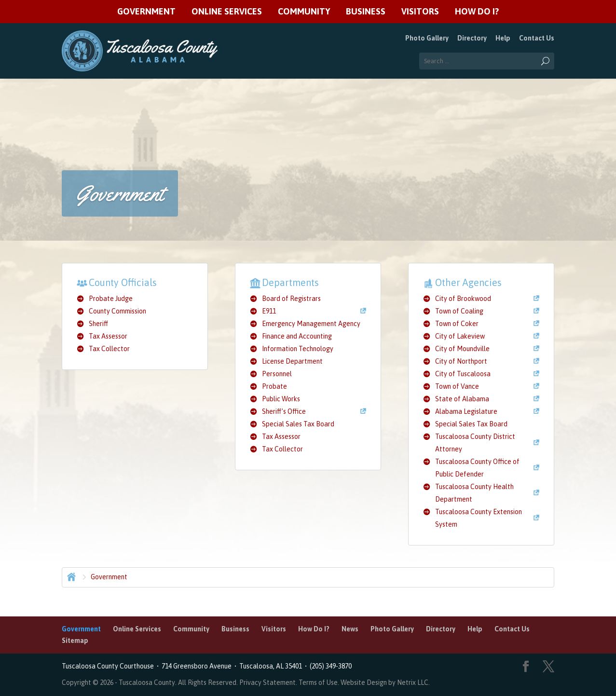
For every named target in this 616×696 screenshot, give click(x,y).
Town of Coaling (459, 311)
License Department (292, 361)
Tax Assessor (108, 336)
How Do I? (477, 12)
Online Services (227, 12)
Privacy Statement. (268, 682)
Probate (274, 386)
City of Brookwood (463, 299)
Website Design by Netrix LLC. (385, 682)
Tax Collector (109, 349)
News (350, 629)
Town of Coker (457, 324)
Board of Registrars (291, 299)
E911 (269, 311)
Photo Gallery (427, 38)
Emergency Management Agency (311, 324)
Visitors (420, 12)
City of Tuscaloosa (463, 374)
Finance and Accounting (297, 336)
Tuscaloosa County (147, 682)
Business (366, 12)
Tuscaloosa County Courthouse (109, 666)
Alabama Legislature (466, 411)
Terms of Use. (320, 682)
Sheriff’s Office (284, 411)
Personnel (277, 374)
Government (146, 12)
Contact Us (537, 38)
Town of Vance (457, 386)
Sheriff (98, 324)
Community (304, 12)
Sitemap (75, 641)
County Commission (117, 311)
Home (70, 576)
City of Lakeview (460, 336)
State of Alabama (462, 399)
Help (503, 38)
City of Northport (461, 361)
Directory (472, 38)
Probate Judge (111, 299)
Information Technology (298, 349)
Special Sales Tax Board (298, 424)
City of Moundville (462, 349)
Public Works (281, 399)
